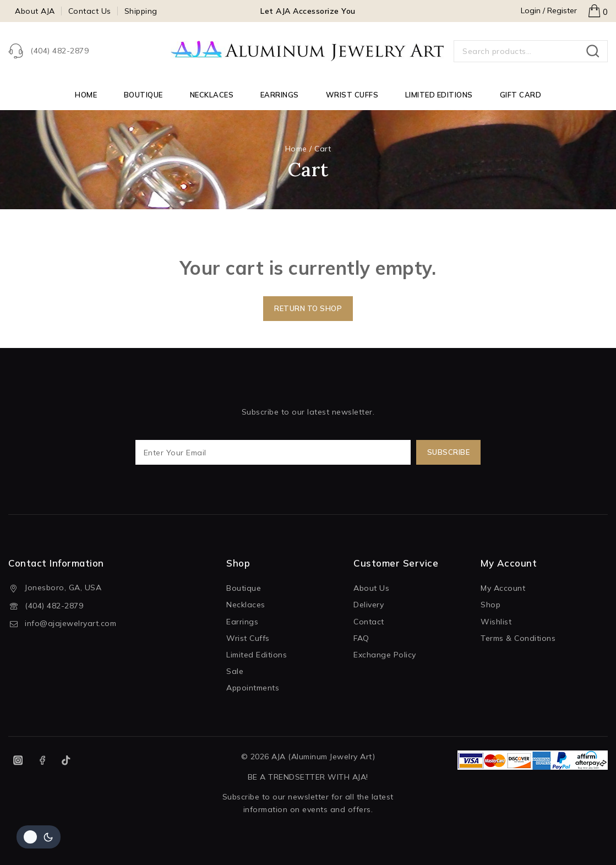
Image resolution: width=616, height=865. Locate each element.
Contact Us (90, 11)
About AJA (35, 11)
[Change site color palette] (39, 837)
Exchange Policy (385, 655)
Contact (369, 622)
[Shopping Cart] (598, 11)
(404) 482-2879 (54, 606)
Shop (490, 605)
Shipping (141, 11)
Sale (235, 671)
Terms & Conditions (518, 638)
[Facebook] (42, 760)
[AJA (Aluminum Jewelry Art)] (308, 51)
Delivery (369, 605)
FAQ (361, 638)
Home (86, 95)
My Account (503, 588)
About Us (371, 588)
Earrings (280, 95)
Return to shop (308, 308)
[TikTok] (66, 760)
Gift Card (521, 95)
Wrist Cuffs (352, 95)
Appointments (253, 688)
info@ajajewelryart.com (70, 623)
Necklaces (212, 95)
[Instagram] (18, 760)
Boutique (143, 95)
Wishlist (496, 622)
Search (596, 51)
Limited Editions (439, 95)
